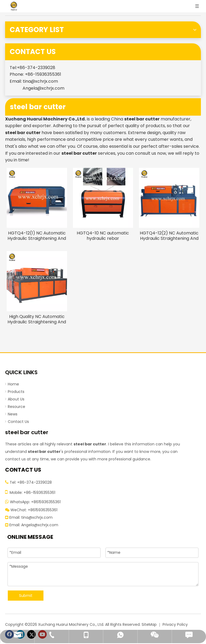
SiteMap (149, 624)
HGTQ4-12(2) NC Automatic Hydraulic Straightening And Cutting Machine (169, 236)
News (13, 414)
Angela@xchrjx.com (43, 88)
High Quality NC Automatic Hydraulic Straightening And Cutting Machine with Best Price (37, 319)
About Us (16, 399)
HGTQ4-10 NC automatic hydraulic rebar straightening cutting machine (103, 236)
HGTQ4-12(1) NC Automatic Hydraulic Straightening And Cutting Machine (37, 236)
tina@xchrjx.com (40, 81)
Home (13, 384)
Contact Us (18, 422)
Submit (26, 596)
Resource (16, 407)
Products (16, 392)
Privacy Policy (175, 624)
